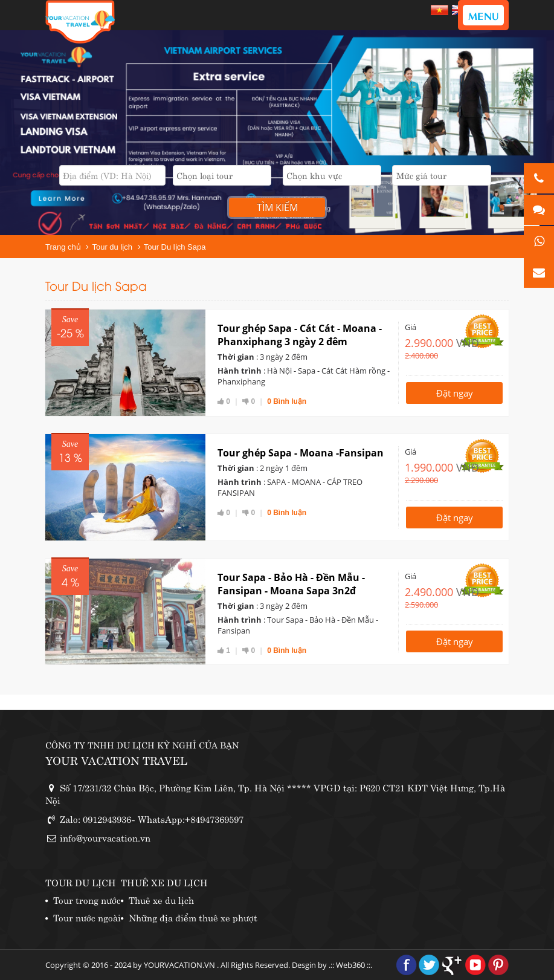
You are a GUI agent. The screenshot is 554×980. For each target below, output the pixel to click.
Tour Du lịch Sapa (175, 247)
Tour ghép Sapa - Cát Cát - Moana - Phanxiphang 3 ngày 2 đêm (300, 335)
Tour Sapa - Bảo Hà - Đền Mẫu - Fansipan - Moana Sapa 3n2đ (291, 584)
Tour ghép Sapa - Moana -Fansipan (301, 453)
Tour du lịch (112, 247)
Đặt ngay (455, 393)
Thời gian (236, 357)
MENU (484, 15)
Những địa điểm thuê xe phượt (193, 917)
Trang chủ (63, 247)
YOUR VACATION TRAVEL (116, 760)
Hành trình (240, 371)
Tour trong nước (87, 899)
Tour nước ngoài (87, 917)
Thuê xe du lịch (161, 899)
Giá (411, 327)
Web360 (350, 965)
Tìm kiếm (277, 207)
